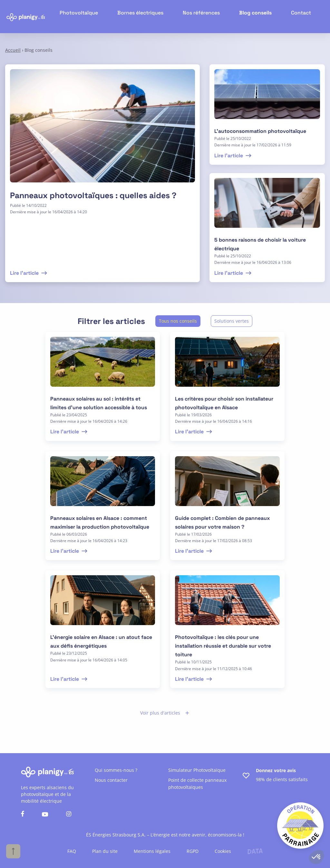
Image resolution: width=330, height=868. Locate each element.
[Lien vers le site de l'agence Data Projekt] (255, 851)
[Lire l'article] (102, 130)
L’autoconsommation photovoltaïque (260, 131)
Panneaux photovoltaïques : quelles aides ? (93, 195)
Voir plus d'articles (165, 713)
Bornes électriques (151, 16)
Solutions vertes (232, 321)
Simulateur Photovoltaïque (197, 770)
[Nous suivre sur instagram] (69, 815)
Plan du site (105, 851)
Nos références (207, 16)
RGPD (193, 851)
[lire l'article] (267, 98)
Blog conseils (257, 16)
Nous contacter (111, 780)
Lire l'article (29, 273)
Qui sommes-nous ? (116, 770)
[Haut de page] (13, 851)
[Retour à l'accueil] (26, 17)
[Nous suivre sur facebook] (23, 815)
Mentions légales (152, 851)
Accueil (13, 50)
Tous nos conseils (178, 321)
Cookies (223, 851)
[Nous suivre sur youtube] (45, 815)
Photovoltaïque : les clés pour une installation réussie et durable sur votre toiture (223, 646)
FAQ (72, 851)
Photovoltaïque (94, 16)
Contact (300, 16)
